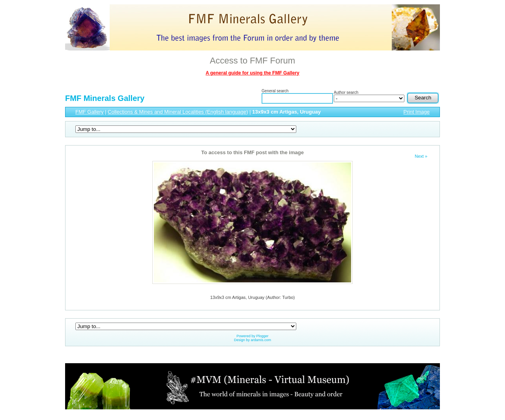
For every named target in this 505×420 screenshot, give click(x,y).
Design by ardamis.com (252, 340)
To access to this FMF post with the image (252, 152)
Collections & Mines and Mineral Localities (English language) (178, 112)
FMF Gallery (90, 112)
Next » (421, 156)
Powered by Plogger (252, 336)
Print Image (417, 112)
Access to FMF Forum (252, 61)
